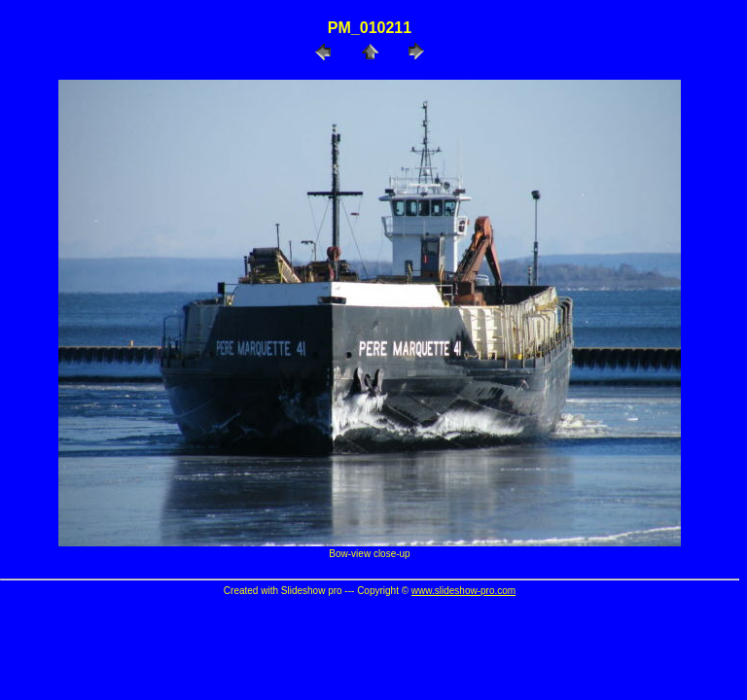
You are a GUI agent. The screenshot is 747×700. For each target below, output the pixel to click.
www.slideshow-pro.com (463, 591)
